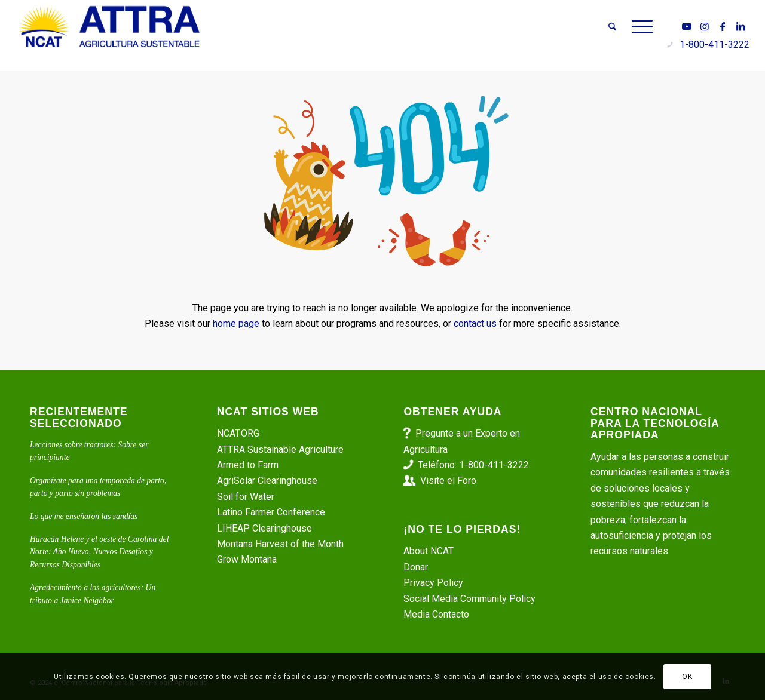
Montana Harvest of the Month (280, 544)
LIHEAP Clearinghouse (264, 528)
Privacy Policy (433, 583)
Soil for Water (246, 497)
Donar (416, 567)
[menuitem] (612, 27)
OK (687, 677)
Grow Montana (247, 559)
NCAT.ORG (238, 433)
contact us (475, 323)
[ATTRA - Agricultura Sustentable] (109, 27)
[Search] (612, 27)
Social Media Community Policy (469, 599)
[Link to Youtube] (687, 26)
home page (236, 323)
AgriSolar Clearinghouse (267, 481)
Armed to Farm (248, 465)
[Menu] (638, 27)
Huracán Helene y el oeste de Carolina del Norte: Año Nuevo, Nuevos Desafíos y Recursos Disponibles (99, 552)
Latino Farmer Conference (271, 512)
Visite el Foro (448, 481)
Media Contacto (436, 614)
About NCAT (429, 551)
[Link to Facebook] (723, 26)
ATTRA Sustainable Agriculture (281, 449)
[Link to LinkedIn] (740, 26)
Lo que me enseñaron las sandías (84, 516)
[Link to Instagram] (705, 26)
